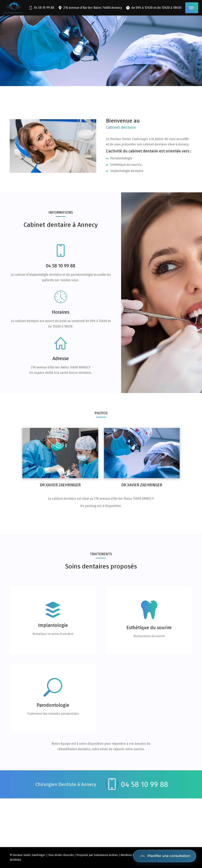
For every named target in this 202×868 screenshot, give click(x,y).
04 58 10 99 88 (41, 8)
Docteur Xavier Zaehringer (29, 855)
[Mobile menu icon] (192, 8)
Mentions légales (131, 855)
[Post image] (60, 453)
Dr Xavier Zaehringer (60, 485)
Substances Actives (106, 855)
